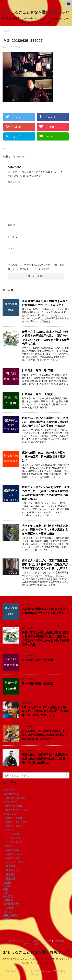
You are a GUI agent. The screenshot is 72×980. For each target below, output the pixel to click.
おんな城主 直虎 (14, 862)
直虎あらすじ (13, 870)
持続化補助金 (11, 904)
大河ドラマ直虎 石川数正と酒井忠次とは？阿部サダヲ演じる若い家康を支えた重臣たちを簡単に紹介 (45, 530)
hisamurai (19, 157)
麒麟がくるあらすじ (17, 822)
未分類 (7, 919)
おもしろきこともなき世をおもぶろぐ (36, 12)
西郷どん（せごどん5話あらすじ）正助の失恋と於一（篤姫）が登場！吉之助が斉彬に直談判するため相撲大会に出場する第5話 (46, 493)
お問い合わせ (40, 944)
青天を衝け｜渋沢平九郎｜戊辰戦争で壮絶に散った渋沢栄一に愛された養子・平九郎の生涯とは (45, 759)
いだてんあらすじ (15, 842)
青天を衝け (10, 802)
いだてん (9, 830)
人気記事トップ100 (42, 941)
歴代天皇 (8, 897)
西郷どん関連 (13, 850)
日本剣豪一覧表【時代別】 (38, 370)
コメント (14, 182)
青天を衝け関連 (14, 806)
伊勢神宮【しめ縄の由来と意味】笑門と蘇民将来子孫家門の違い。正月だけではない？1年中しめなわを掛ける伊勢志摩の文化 (46, 638)
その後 (7, 886)
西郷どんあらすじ (15, 854)
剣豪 (5, 889)
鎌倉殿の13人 (11, 794)
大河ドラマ (9, 790)
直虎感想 (11, 874)
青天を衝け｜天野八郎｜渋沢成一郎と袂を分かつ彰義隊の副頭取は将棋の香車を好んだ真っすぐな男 (45, 735)
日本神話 (8, 900)
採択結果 (9, 908)
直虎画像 (11, 878)
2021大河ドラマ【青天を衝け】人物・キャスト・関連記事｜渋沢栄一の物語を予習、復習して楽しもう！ (45, 711)
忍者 (5, 893)
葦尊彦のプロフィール (19, 941)
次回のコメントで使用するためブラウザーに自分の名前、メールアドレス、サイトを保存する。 (36, 267)
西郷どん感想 (13, 858)
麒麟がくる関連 (14, 818)
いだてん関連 (13, 834)
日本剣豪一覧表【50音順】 (38, 394)
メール (13, 237)
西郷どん (9, 846)
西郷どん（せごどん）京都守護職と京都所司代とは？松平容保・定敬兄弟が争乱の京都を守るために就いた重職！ (45, 564)
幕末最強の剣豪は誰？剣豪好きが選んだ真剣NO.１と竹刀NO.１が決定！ (45, 303)
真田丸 (8, 882)
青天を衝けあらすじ (17, 810)
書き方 (8, 912)
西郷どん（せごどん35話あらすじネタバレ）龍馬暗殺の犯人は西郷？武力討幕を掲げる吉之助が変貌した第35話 (45, 422)
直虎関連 (11, 866)
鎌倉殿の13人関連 (16, 798)
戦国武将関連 (11, 915)
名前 (11, 225)
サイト (11, 249)
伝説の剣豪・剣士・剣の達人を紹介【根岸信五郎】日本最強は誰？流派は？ (44, 456)
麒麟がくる (10, 814)
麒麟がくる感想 (14, 826)
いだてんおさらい (15, 838)
